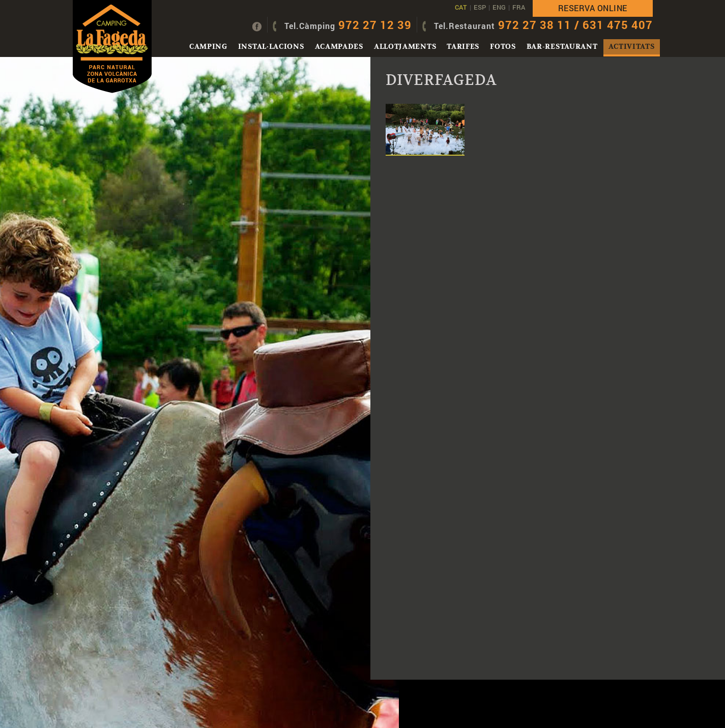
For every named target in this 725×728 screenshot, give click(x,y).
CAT (461, 7)
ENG (499, 7)
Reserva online (593, 8)
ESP (480, 7)
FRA (519, 7)
